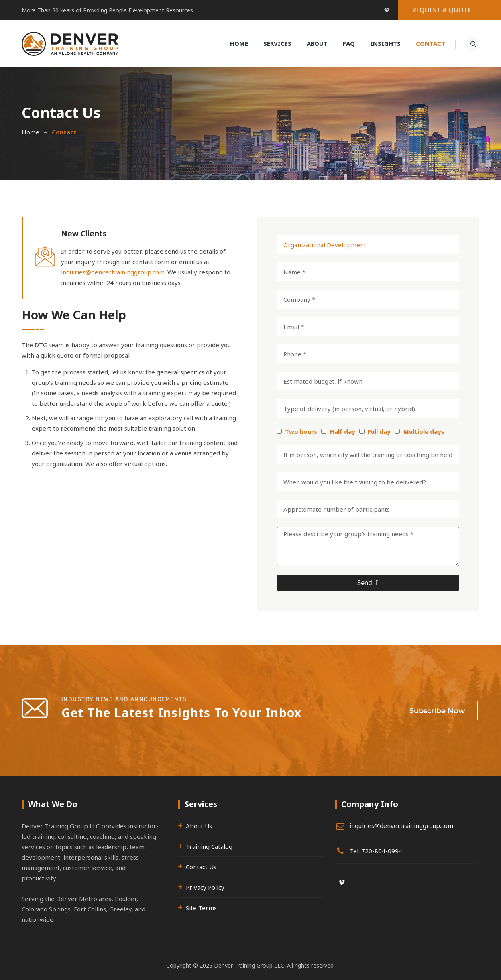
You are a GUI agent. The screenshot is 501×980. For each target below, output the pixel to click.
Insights (385, 43)
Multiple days (424, 431)
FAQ (348, 43)
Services (277, 43)
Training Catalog (209, 846)
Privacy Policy (205, 887)
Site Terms (201, 908)
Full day (379, 431)
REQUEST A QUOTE (442, 10)
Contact (430, 43)
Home (239, 43)
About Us (199, 826)
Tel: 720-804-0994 (376, 851)
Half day (343, 431)
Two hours (301, 431)
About (317, 43)
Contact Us (201, 867)
